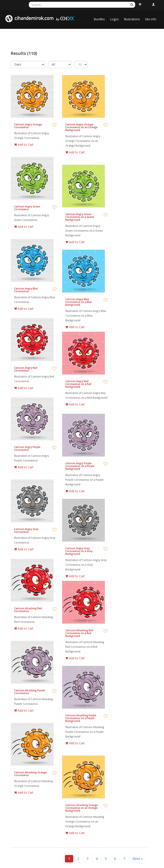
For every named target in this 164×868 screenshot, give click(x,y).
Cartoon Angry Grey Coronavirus (26, 530)
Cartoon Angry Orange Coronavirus (28, 126)
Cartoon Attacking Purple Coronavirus (30, 692)
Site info (151, 19)
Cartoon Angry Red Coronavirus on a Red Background (78, 384)
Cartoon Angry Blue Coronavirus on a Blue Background (79, 302)
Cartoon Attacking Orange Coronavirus (30, 774)
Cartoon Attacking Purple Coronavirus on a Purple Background (81, 718)
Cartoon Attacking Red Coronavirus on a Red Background (79, 633)
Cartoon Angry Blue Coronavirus (26, 290)
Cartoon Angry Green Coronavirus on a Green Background (80, 217)
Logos (114, 19)
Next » (138, 859)
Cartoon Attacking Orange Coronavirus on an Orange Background (82, 808)
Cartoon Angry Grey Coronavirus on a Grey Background (79, 551)
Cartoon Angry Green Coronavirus (27, 208)
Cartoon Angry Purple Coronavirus (27, 448)
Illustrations (132, 19)
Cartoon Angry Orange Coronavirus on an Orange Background (81, 127)
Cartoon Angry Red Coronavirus (26, 369)
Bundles (99, 19)
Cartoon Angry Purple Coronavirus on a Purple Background (80, 466)
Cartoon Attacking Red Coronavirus (28, 610)
